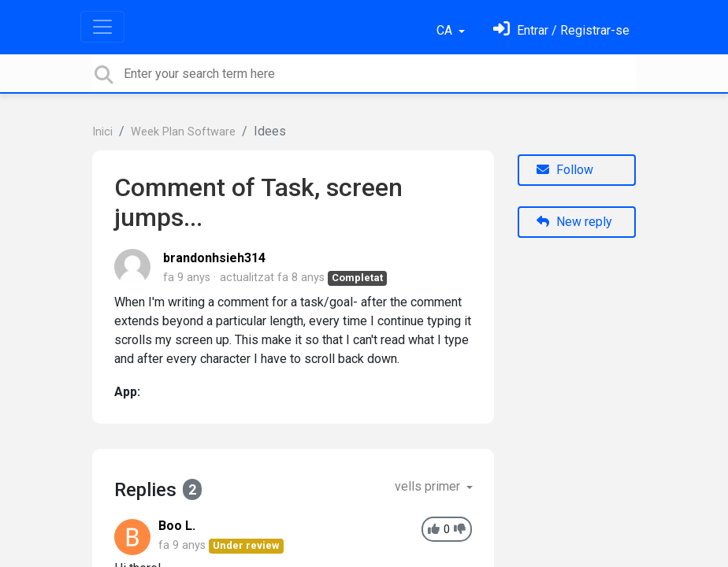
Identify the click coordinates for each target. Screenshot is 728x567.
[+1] (434, 530)
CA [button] (446, 30)
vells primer (429, 486)
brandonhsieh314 (214, 258)
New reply (574, 222)
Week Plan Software (183, 132)
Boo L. (177, 526)
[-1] (460, 530)
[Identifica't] (561, 30)
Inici (102, 132)
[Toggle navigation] (102, 27)
